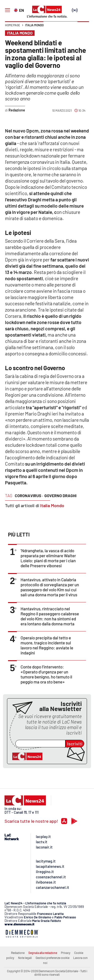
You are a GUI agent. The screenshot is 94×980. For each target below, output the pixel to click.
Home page (13, 25)
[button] (83, 28)
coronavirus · (29, 496)
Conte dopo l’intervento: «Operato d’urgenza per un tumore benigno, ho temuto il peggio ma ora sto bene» (46, 674)
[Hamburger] (8, 10)
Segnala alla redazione (43, 953)
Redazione (18, 953)
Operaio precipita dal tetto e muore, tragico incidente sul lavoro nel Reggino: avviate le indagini (47, 645)
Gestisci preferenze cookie (53, 958)
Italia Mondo (34, 25)
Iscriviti (75, 744)
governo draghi (60, 496)
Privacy (66, 953)
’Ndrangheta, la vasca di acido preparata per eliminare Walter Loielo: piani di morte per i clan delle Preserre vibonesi (48, 558)
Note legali (25, 958)
